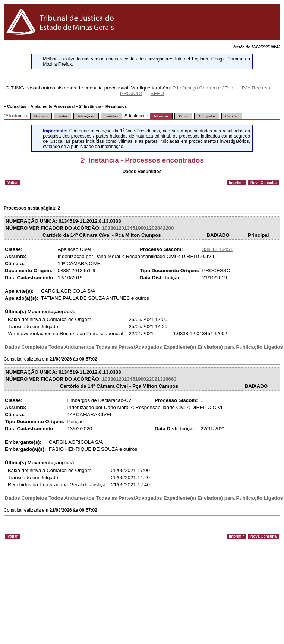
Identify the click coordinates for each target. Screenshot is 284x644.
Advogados (86, 116)
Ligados (273, 347)
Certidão (111, 116)
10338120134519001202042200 (138, 228)
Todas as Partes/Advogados (129, 347)
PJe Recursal (257, 88)
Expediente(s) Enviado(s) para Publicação (213, 347)
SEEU (157, 93)
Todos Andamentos (71, 347)
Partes (63, 116)
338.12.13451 (218, 249)
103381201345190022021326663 (139, 379)
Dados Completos (26, 347)
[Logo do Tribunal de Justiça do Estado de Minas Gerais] (61, 38)
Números (41, 116)
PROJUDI (131, 93)
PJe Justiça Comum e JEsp (203, 88)
